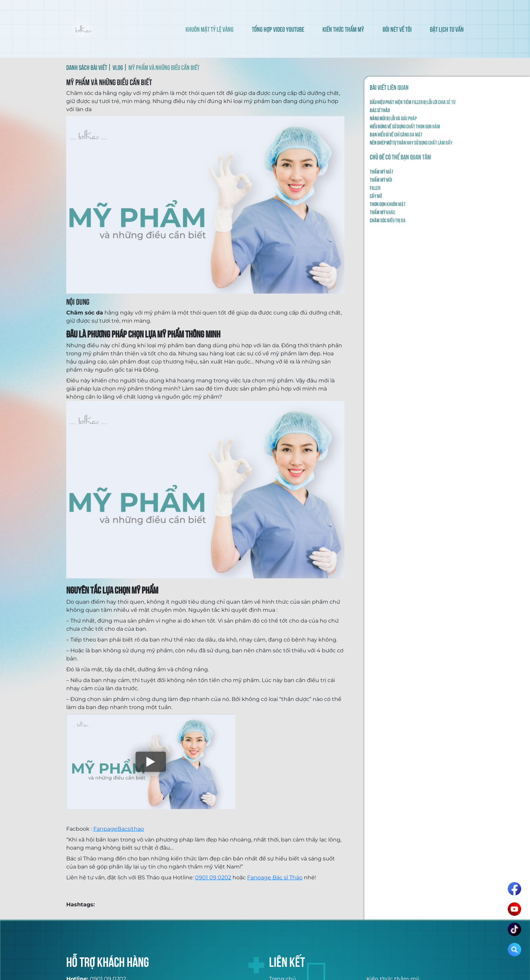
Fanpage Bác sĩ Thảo (275, 877)
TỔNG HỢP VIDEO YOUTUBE (278, 29)
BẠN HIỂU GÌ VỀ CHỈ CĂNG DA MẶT (396, 134)
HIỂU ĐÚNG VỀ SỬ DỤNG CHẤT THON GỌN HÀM (405, 126)
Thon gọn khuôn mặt (388, 204)
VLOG (118, 67)
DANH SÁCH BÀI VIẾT (87, 67)
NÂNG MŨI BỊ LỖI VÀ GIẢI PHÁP (393, 118)
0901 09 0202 (213, 877)
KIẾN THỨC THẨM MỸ (343, 29)
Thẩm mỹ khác (382, 212)
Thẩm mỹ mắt (382, 171)
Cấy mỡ (376, 196)
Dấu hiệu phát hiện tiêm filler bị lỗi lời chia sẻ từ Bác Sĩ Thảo (413, 106)
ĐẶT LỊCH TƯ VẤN (447, 29)
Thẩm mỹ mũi (381, 179)
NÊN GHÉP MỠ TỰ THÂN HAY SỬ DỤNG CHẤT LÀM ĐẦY (411, 142)
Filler (375, 187)
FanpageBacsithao (119, 829)
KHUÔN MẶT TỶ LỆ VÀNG (210, 29)
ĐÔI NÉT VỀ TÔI (397, 29)
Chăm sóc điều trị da (388, 220)
